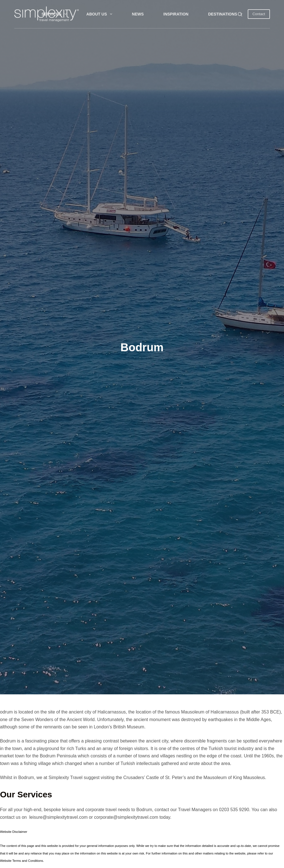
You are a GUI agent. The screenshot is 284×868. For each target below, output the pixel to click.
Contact (259, 14)
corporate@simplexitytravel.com (126, 817)
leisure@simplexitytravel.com (58, 817)
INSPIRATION (176, 14)
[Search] (240, 14)
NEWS (138, 14)
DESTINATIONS (226, 14)
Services (55, 14)
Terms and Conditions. (28, 861)
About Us (100, 14)
